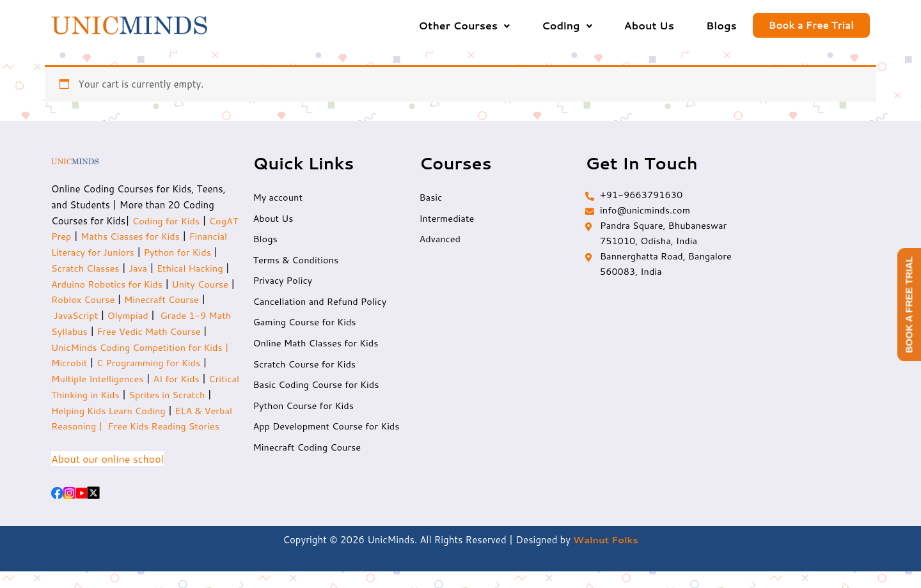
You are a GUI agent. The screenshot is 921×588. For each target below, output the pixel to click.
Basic (431, 198)
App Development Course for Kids (328, 430)
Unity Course (80, 300)
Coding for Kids (167, 221)
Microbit (114, 363)
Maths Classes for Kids (165, 237)
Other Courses (465, 25)
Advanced (440, 241)
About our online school (107, 475)
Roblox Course (152, 300)
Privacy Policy (283, 283)
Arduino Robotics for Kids (154, 285)
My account (278, 198)
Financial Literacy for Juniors (115, 253)
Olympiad (168, 316)
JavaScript (115, 316)
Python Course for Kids (304, 409)
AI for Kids (209, 379)
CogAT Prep (79, 237)
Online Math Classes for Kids (317, 346)
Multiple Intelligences (128, 379)
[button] (465, 26)
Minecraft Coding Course (308, 452)
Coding (567, 25)
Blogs (721, 25)
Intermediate (447, 220)
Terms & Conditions (297, 262)
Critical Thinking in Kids (103, 395)
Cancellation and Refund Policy (321, 304)
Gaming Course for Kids (306, 325)
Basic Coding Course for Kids (318, 388)
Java (169, 269)
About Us (649, 25)
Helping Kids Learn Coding (153, 411)
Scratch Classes (115, 269)
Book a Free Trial (811, 26)
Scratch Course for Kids (306, 367)
